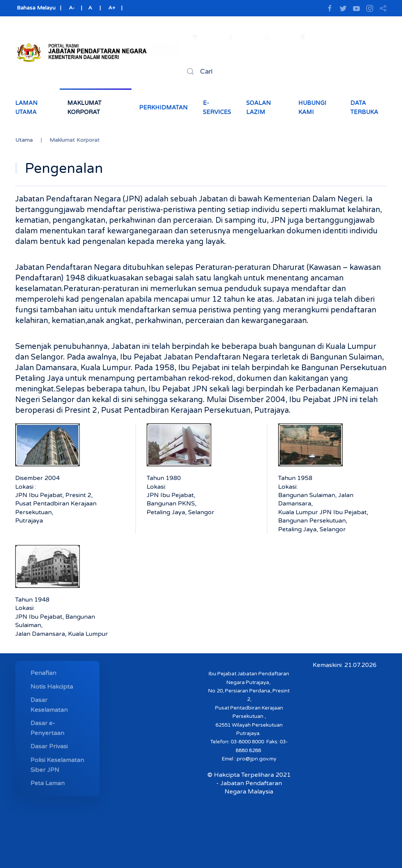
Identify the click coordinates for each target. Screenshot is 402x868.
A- (72, 8)
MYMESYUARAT (43, 863)
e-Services (217, 108)
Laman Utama (26, 108)
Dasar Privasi (49, 746)
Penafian (43, 673)
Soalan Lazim (259, 108)
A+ (112, 8)
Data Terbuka (364, 108)
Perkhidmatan (163, 108)
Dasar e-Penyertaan (47, 728)
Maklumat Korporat (84, 108)
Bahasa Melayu (35, 8)
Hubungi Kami (312, 108)
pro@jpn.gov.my (256, 759)
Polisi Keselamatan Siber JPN (57, 765)
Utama (24, 140)
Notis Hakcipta (52, 687)
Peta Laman (47, 783)
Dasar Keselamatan (49, 705)
